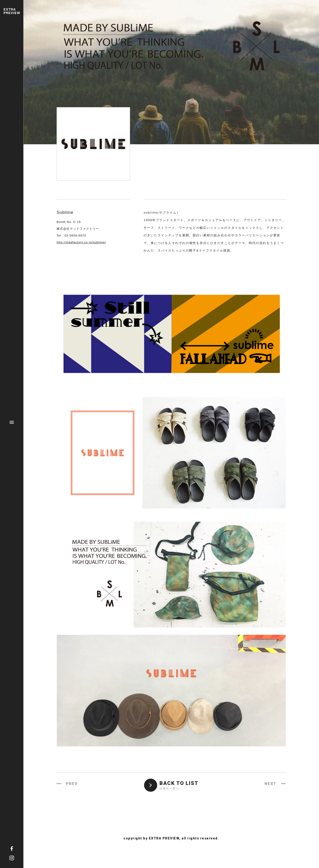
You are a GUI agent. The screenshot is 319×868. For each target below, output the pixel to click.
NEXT (270, 784)
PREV (72, 784)
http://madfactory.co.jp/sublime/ (81, 242)
